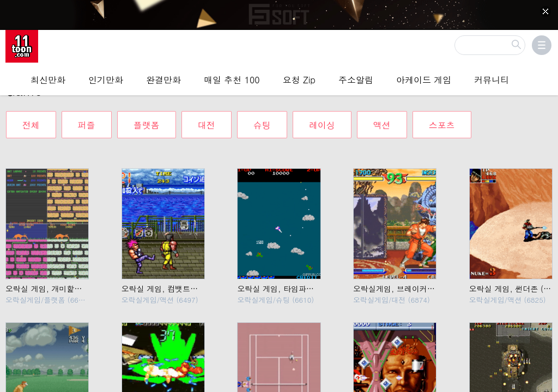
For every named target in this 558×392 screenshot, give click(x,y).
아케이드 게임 (424, 79)
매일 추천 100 (232, 79)
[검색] (490, 44)
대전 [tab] (207, 117)
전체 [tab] (31, 117)
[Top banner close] (545, 11)
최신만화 (48, 79)
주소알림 (356, 79)
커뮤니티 (492, 79)
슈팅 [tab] (262, 117)
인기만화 (106, 79)
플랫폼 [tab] (147, 117)
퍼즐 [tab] (87, 117)
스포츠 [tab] (442, 117)
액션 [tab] (382, 117)
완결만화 (163, 79)
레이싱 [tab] (322, 117)
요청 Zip (299, 79)
